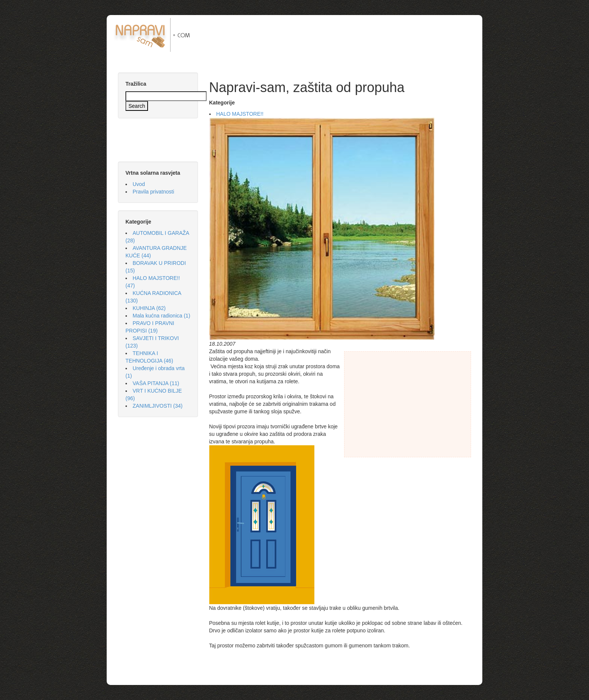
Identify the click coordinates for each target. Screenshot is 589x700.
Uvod (139, 184)
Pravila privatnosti (153, 192)
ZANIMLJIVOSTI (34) (158, 406)
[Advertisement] (343, 35)
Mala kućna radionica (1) (161, 316)
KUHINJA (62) (149, 308)
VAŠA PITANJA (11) (156, 383)
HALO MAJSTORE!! (240, 114)
